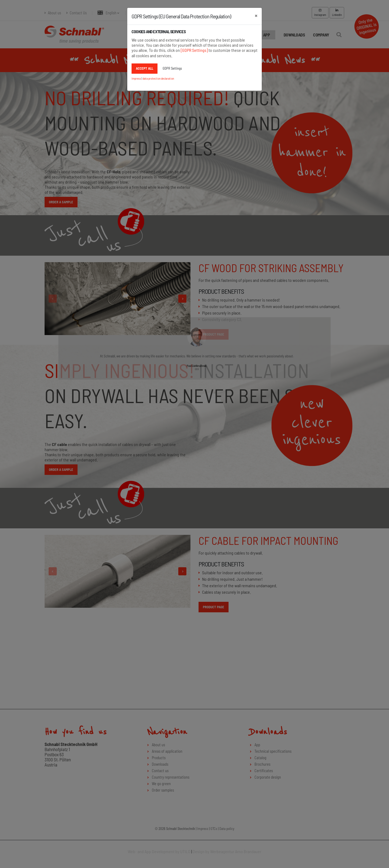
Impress (136, 78)
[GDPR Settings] (194, 50)
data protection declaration (158, 78)
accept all (145, 68)
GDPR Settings (172, 68)
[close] (256, 15)
